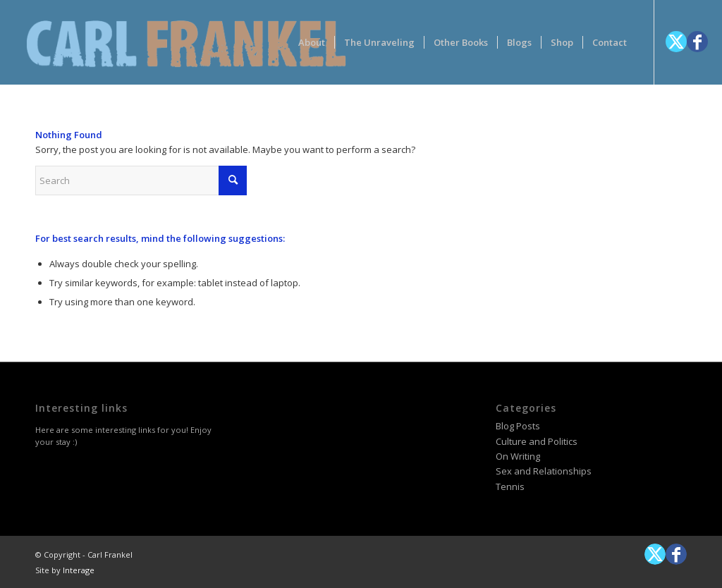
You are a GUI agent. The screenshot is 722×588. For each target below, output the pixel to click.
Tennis (510, 486)
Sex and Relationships (544, 471)
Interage (79, 570)
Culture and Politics (537, 441)
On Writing (518, 456)
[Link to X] (676, 42)
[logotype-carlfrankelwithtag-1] (186, 42)
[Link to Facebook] (697, 42)
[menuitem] (312, 42)
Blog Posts (518, 426)
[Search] (141, 180)
